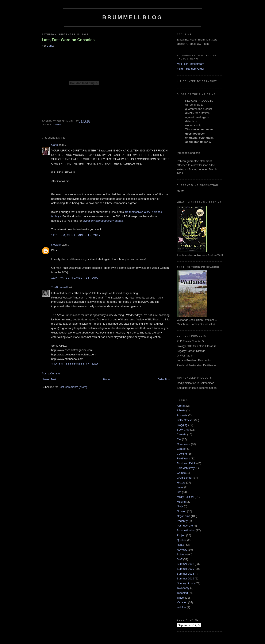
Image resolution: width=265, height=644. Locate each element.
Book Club (183, 430)
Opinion (182, 511)
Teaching (182, 593)
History (181, 483)
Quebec (182, 540)
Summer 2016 (185, 579)
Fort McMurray (186, 468)
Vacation (182, 602)
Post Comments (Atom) (73, 387)
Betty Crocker (185, 420)
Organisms (183, 516)
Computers (184, 444)
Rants (180, 545)
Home (107, 379)
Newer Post (49, 379)
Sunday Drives (186, 583)
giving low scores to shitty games (103, 221)
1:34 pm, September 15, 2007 (75, 278)
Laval (180, 487)
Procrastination (186, 530)
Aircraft (181, 406)
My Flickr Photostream (190, 64)
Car (179, 439)
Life (179, 492)
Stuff (180, 559)
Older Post (164, 379)
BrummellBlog (132, 17)
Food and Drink (186, 463)
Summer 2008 (185, 564)
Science (182, 554)
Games (57, 125)
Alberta (181, 410)
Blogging (182, 425)
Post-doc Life (185, 526)
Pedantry (182, 521)
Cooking (182, 454)
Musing (181, 502)
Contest (182, 449)
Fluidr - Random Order (191, 69)
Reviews (182, 550)
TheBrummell (59, 287)
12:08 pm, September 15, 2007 (76, 235)
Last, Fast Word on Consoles (68, 40)
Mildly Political (185, 497)
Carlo (50, 46)
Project (181, 535)
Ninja (180, 506)
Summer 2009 (185, 569)
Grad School (184, 478)
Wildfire (181, 607)
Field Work (183, 458)
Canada (182, 434)
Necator (56, 245)
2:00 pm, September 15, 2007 (75, 364)
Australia (182, 415)
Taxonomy (183, 588)
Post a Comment (52, 373)
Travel (181, 598)
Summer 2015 (185, 574)
